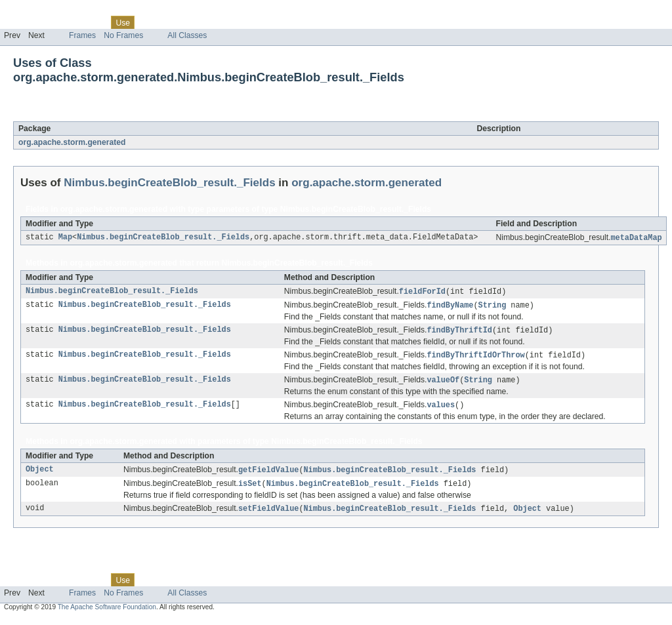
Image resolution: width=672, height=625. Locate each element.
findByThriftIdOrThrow (475, 358)
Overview (21, 22)
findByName (450, 307)
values (441, 409)
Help (250, 22)
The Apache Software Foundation (107, 614)
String (493, 307)
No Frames (123, 35)
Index (224, 22)
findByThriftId (459, 333)
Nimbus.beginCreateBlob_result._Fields (165, 114)
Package (61, 22)
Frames (82, 35)
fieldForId (422, 292)
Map (65, 238)
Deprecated (187, 22)
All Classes (187, 35)
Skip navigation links (36, 11)
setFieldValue (268, 515)
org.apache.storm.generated (72, 142)
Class (94, 22)
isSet (250, 489)
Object (40, 475)
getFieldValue (268, 475)
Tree (150, 22)
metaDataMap (636, 238)
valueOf (443, 384)
